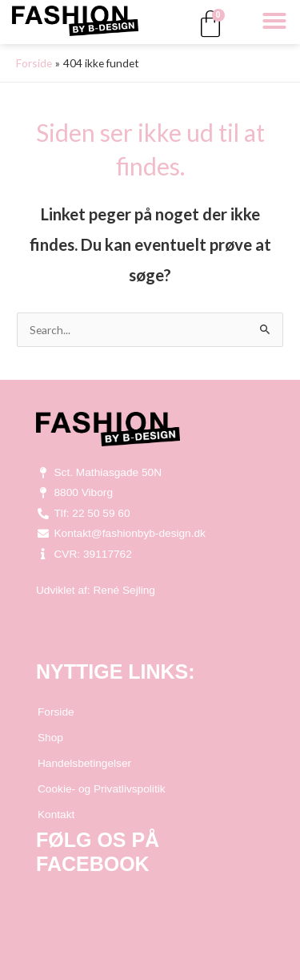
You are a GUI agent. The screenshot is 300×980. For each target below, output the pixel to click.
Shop (50, 738)
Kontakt (56, 815)
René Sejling (124, 590)
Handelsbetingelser (84, 763)
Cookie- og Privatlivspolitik (102, 789)
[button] (274, 21)
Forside (56, 712)
